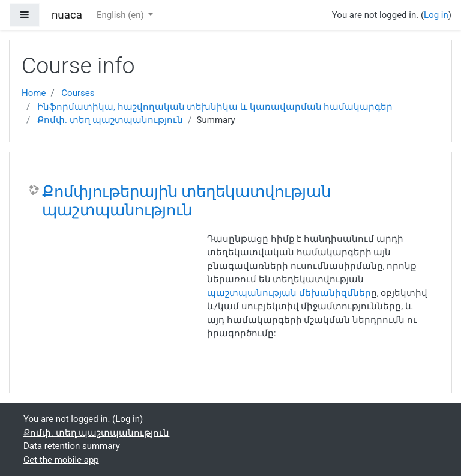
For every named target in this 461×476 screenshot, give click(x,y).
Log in (436, 15)
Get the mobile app (61, 460)
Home (34, 93)
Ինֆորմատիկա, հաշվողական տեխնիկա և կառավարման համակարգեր (215, 107)
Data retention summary (72, 446)
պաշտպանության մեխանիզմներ (289, 293)
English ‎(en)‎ (122, 15)
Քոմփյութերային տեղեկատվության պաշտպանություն (186, 201)
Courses (78, 93)
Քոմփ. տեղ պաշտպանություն (110, 120)
